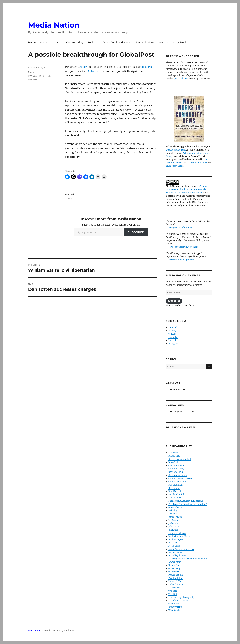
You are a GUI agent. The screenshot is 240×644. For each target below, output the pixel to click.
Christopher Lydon (178, 475)
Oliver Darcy (174, 568)
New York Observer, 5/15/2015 (183, 247)
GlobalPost (147, 67)
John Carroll (174, 527)
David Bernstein (176, 491)
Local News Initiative (197, 163)
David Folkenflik (176, 494)
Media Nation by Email (173, 42)
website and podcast (176, 150)
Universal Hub (175, 607)
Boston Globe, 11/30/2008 (181, 260)
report (84, 67)
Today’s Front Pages (178, 601)
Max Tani (173, 543)
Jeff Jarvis (173, 523)
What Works (174, 610)
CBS (30, 76)
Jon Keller (173, 530)
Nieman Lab (174, 565)
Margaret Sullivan (177, 533)
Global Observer (176, 507)
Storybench (174, 588)
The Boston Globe (175, 166)
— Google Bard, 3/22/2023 (179, 228)
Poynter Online (176, 578)
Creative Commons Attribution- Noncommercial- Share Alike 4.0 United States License (187, 189)
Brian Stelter (174, 462)
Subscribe (136, 232)
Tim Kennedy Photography (181, 597)
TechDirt (173, 594)
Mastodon (173, 337)
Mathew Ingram (176, 539)
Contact (57, 42)
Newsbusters (175, 562)
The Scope (173, 591)
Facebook (173, 327)
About (44, 42)
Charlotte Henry (176, 469)
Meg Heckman (175, 552)
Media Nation (54, 25)
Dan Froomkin (175, 485)
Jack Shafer (174, 514)
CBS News (92, 71)
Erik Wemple (175, 498)
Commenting (75, 42)
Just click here (181, 79)
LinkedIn (173, 340)
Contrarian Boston (177, 482)
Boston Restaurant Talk (180, 459)
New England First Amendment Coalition (188, 559)
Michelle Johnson (177, 556)
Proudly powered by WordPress (59, 631)
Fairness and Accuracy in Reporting (186, 501)
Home (32, 42)
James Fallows (175, 517)
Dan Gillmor (174, 488)
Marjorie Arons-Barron (180, 536)
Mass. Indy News (144, 42)
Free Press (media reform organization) (188, 504)
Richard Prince (176, 585)
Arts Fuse (173, 453)
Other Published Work (116, 42)
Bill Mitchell (174, 456)
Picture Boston (176, 575)
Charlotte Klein (176, 472)
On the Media (175, 572)
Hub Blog (173, 511)
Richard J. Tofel (176, 581)
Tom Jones (174, 604)
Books (91, 42)
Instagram (173, 344)
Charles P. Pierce (176, 466)
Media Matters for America (181, 549)
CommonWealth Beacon (180, 478)
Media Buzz (174, 546)
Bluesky (172, 331)
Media (31, 72)
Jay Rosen (173, 520)
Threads (172, 334)
